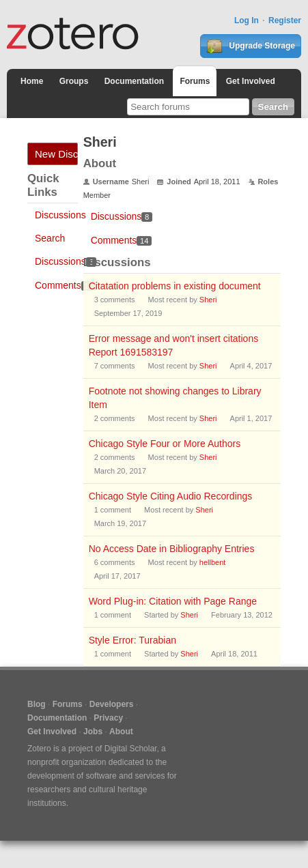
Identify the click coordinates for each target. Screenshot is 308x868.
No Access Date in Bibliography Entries (172, 549)
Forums (195, 81)
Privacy (108, 718)
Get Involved (251, 81)
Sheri (208, 300)
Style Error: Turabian (132, 640)
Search (50, 238)
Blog (37, 704)
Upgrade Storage (251, 46)
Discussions (60, 215)
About (121, 732)
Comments (66, 285)
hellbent (213, 562)
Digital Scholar (131, 749)
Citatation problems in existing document (175, 286)
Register (285, 20)
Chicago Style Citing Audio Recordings (171, 496)
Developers (112, 704)
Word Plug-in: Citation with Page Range (173, 601)
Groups (74, 81)
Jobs (93, 732)
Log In (247, 20)
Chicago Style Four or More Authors (165, 444)
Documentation (134, 81)
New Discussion (56, 154)
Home (32, 81)
